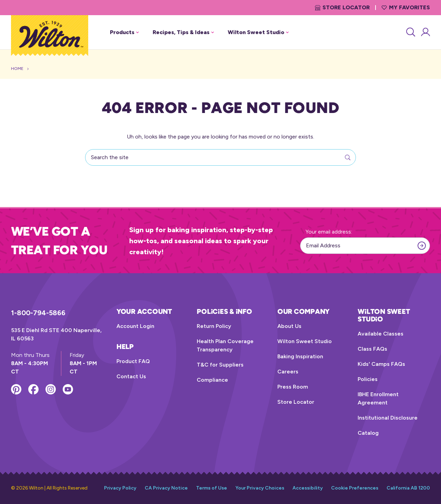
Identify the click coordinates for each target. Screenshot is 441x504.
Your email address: (329, 232)
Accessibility (308, 488)
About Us (289, 326)
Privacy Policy (120, 488)
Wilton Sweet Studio (305, 341)
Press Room (293, 387)
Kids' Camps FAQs (381, 364)
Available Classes (381, 334)
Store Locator (342, 7)
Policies (368, 379)
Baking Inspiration (300, 356)
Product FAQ (133, 361)
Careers (288, 372)
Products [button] (124, 32)
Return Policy (214, 326)
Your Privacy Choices (260, 488)
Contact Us (131, 376)
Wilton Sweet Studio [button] (258, 32)
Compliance (212, 380)
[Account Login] (425, 32)
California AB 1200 (408, 488)
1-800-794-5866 (38, 313)
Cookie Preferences (355, 488)
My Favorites (406, 7)
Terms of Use (212, 488)
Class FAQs (372, 349)
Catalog (368, 433)
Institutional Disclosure (388, 418)
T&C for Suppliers (220, 365)
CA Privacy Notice (166, 488)
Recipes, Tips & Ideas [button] (183, 32)
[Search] (410, 32)
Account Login (135, 326)
